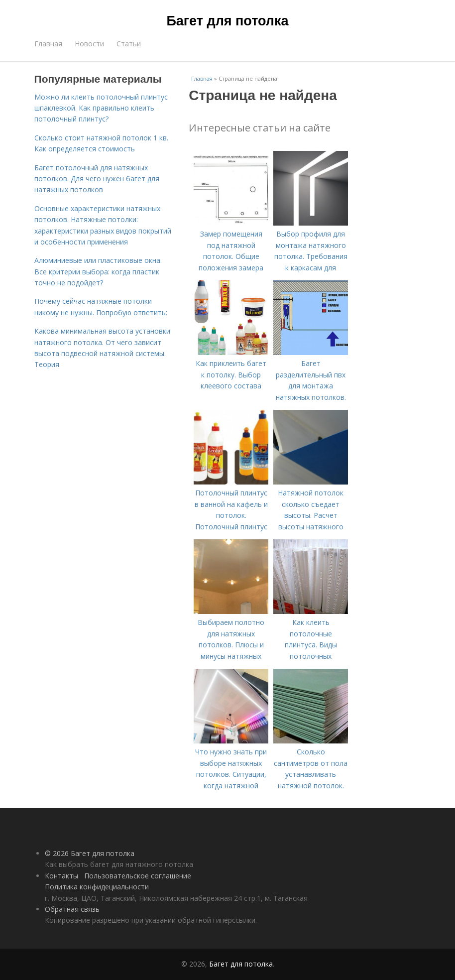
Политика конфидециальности (97, 887)
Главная (48, 44)
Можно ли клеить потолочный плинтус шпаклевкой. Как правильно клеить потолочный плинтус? (101, 108)
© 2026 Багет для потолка (90, 853)
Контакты (61, 876)
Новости (89, 44)
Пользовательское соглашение (138, 876)
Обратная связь (72, 909)
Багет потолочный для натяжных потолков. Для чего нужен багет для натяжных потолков (97, 179)
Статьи (129, 44)
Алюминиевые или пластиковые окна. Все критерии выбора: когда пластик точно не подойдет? (98, 271)
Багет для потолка (227, 21)
